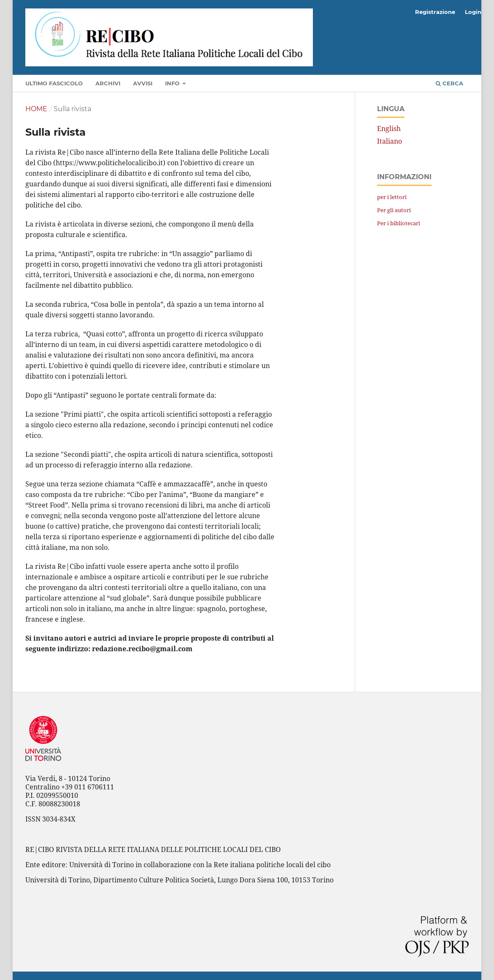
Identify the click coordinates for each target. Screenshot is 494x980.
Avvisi (143, 83)
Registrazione (435, 12)
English (389, 128)
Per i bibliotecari (399, 223)
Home (36, 109)
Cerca (449, 83)
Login (473, 12)
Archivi (108, 83)
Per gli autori (394, 210)
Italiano (389, 141)
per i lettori (392, 197)
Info (173, 83)
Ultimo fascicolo (54, 83)
